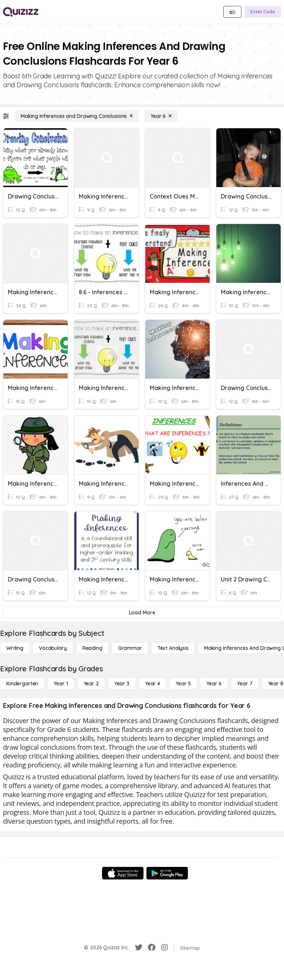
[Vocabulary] (53, 648)
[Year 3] (122, 684)
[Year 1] (61, 684)
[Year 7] (245, 684)
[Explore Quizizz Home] (21, 12)
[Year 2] (91, 684)
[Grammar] (130, 648)
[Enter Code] (263, 12)
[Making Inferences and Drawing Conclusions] (77, 116)
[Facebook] (152, 947)
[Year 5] (183, 684)
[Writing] (15, 648)
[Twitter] (139, 947)
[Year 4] (153, 684)
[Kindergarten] (22, 684)
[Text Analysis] (173, 648)
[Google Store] (167, 873)
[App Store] (123, 873)
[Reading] (92, 648)
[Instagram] (165, 947)
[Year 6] (161, 116)
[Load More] (142, 613)
